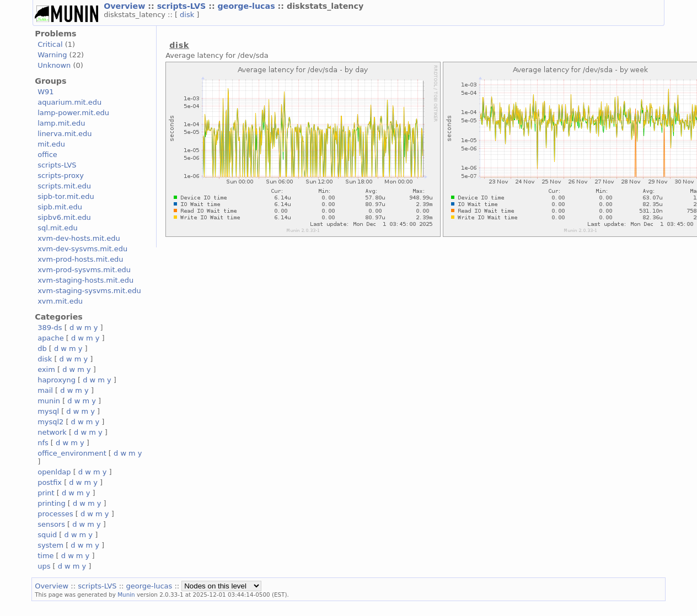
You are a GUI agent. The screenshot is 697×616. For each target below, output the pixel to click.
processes (55, 514)
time (45, 556)
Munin (126, 595)
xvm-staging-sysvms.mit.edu (89, 291)
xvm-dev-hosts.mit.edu (79, 238)
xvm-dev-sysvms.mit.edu (82, 249)
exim (46, 369)
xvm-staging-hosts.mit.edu (85, 280)
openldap (54, 472)
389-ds (50, 328)
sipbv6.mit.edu (64, 217)
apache (50, 338)
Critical (50, 44)
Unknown (54, 65)
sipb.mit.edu (60, 207)
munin (49, 401)
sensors (51, 524)
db (42, 348)
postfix (50, 482)
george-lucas (248, 6)
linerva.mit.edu (65, 134)
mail (45, 390)
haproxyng (57, 380)
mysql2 (50, 422)
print (46, 493)
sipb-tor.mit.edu (66, 196)
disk (188, 15)
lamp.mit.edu (61, 123)
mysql (48, 411)
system (50, 545)
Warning (52, 55)
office (47, 155)
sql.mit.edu (58, 228)
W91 (45, 92)
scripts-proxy (61, 175)
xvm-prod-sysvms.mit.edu (84, 270)
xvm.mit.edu (60, 301)
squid (47, 535)
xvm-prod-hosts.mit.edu (80, 259)
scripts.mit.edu (64, 186)
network (52, 432)
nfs (43, 443)
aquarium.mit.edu (69, 102)
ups (44, 566)
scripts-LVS (183, 6)
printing (51, 503)
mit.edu (51, 144)
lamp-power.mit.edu (73, 113)
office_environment (72, 453)
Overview (126, 6)
